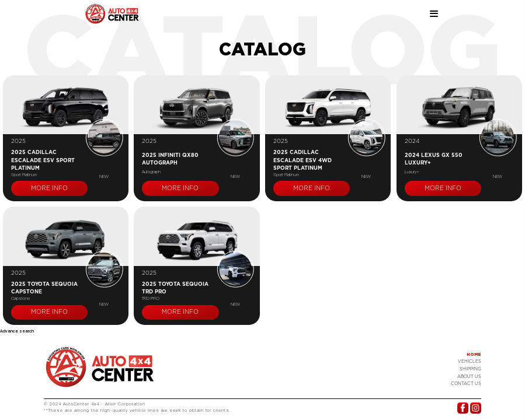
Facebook (463, 408)
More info (49, 188)
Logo (100, 367)
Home (474, 354)
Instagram (476, 408)
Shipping (470, 369)
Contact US (466, 384)
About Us (469, 377)
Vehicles (470, 361)
